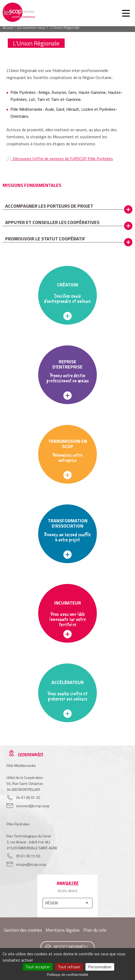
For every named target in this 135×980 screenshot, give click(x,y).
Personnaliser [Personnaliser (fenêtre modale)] (100, 967)
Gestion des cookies (23, 930)
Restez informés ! (71, 947)
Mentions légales (63, 930)
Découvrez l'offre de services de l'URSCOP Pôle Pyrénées (63, 159)
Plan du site (95, 930)
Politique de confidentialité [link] (68, 974)
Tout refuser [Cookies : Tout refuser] (69, 967)
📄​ (10, 159)
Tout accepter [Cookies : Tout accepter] (38, 967)
